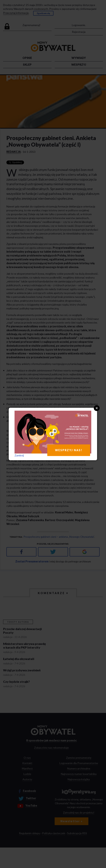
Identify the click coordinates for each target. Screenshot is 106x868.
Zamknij (19, 455)
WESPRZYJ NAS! (69, 450)
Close (97, 408)
